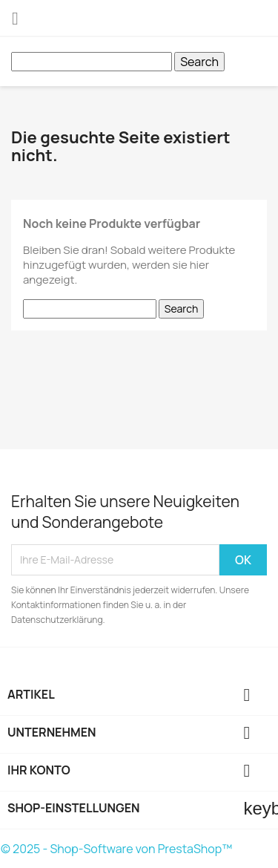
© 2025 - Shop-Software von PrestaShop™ (117, 849)
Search (199, 62)
